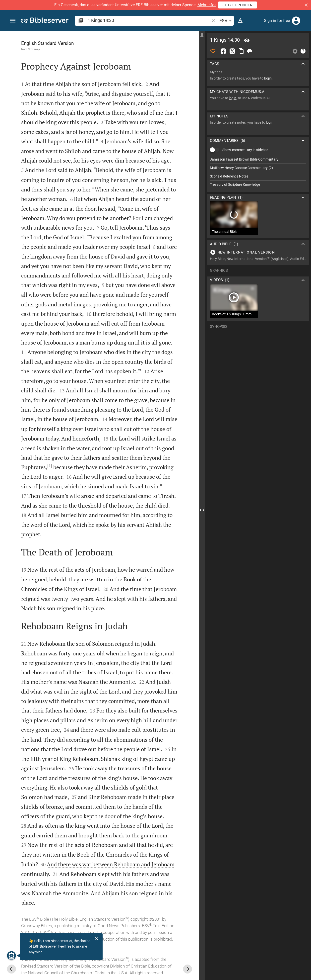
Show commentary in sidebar (245, 150)
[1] (50, 465)
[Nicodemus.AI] (11, 956)
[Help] (303, 51)
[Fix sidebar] (202, 36)
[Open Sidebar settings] (295, 51)
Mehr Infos (207, 5)
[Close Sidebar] (202, 510)
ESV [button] (226, 21)
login (268, 78)
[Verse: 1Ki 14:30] (247, 40)
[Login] (296, 21)
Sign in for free (277, 21)
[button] (306, 5)
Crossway (34, 49)
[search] (149, 20)
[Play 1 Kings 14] (258, 252)
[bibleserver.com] (45, 21)
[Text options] (240, 21)
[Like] (213, 51)
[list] (258, 172)
